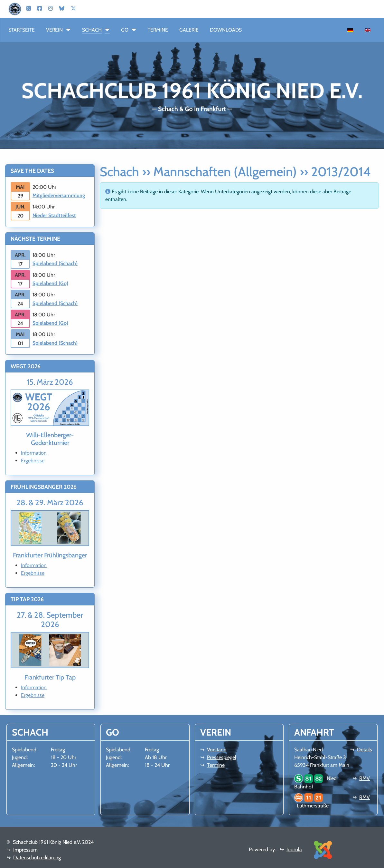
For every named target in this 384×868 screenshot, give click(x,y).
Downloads (226, 30)
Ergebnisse (33, 461)
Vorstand (217, 750)
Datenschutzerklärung (37, 858)
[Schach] (106, 30)
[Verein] (67, 30)
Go (125, 30)
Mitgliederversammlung (59, 195)
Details (365, 750)
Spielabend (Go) (50, 283)
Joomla (294, 849)
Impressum (25, 850)
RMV (365, 778)
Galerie (189, 30)
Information (34, 453)
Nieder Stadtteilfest (54, 215)
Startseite (22, 30)
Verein (54, 30)
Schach (92, 30)
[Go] (132, 30)
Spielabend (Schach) (55, 263)
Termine (158, 30)
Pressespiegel (222, 757)
